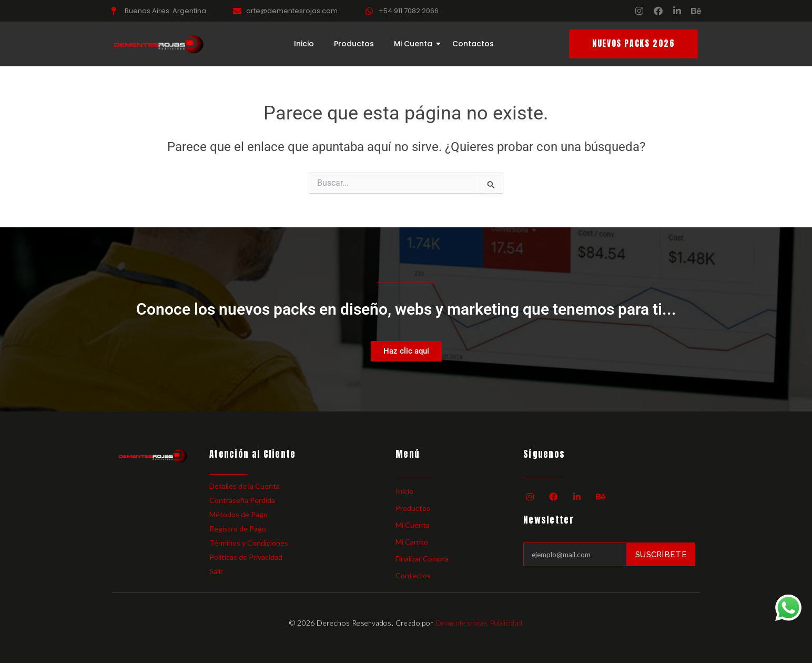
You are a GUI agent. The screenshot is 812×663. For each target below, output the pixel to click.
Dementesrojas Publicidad (479, 623)
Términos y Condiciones (249, 543)
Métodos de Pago (238, 514)
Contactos (473, 44)
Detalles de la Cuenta (245, 486)
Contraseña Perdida (242, 500)
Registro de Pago (238, 529)
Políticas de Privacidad (246, 557)
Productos (354, 44)
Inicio (304, 44)
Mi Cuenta (415, 44)
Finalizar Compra (422, 559)
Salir (216, 571)
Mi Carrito (412, 542)
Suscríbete (661, 554)
